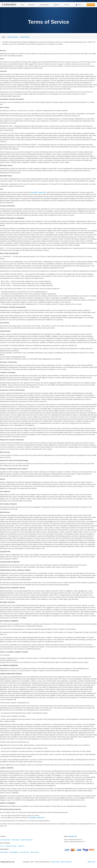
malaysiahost (9, 5)
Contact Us (21, 846)
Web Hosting (45, 5)
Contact (67, 5)
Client (79, 5)
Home (22, 5)
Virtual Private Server (27, 840)
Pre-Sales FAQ (24, 852)
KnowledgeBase (14, 852)
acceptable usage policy (37, 818)
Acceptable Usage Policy (38, 192)
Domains (32, 5)
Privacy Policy (25, 37)
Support (57, 5)
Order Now (91, 5)
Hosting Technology (11, 846)
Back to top (91, 862)
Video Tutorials (34, 852)
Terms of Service (13, 37)
